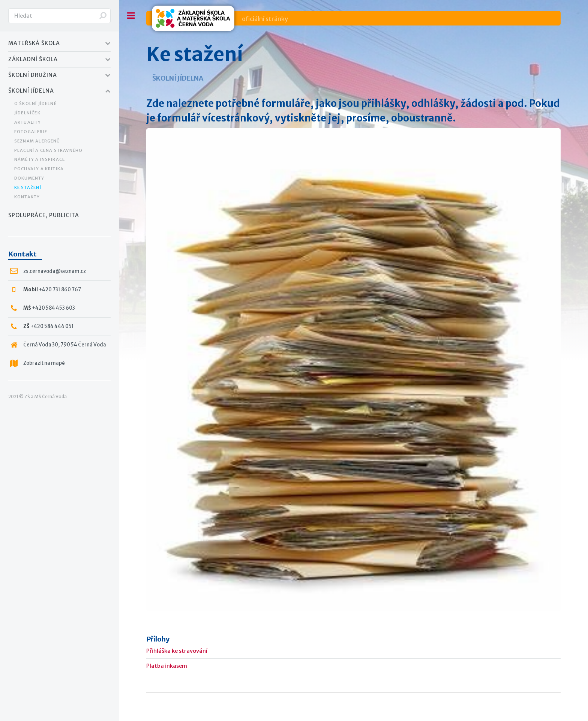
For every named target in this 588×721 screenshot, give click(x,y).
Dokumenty (29, 178)
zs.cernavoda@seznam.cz (55, 271)
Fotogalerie (31, 132)
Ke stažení (28, 187)
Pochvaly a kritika (39, 169)
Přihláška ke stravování (177, 651)
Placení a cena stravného (49, 150)
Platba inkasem (167, 666)
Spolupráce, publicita (44, 215)
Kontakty (27, 197)
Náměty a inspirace (40, 159)
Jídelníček (27, 113)
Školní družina (33, 75)
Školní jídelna (31, 91)
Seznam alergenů (37, 141)
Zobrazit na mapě (44, 363)
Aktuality (28, 122)
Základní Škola (33, 59)
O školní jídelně (35, 103)
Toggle (131, 16)
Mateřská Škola (34, 43)
